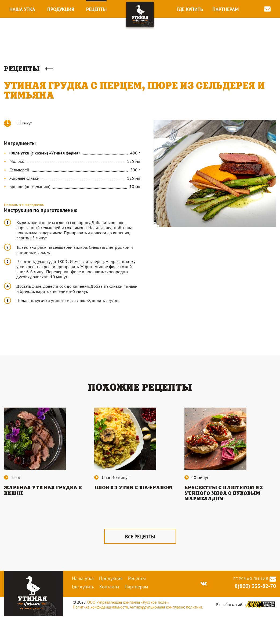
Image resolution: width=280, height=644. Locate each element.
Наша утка (22, 9)
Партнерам (226, 9)
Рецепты (96, 9)
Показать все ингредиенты (24, 205)
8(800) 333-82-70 (255, 609)
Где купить (190, 9)
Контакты (109, 609)
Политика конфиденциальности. (102, 631)
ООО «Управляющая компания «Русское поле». (132, 626)
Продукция (61, 9)
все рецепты (140, 561)
